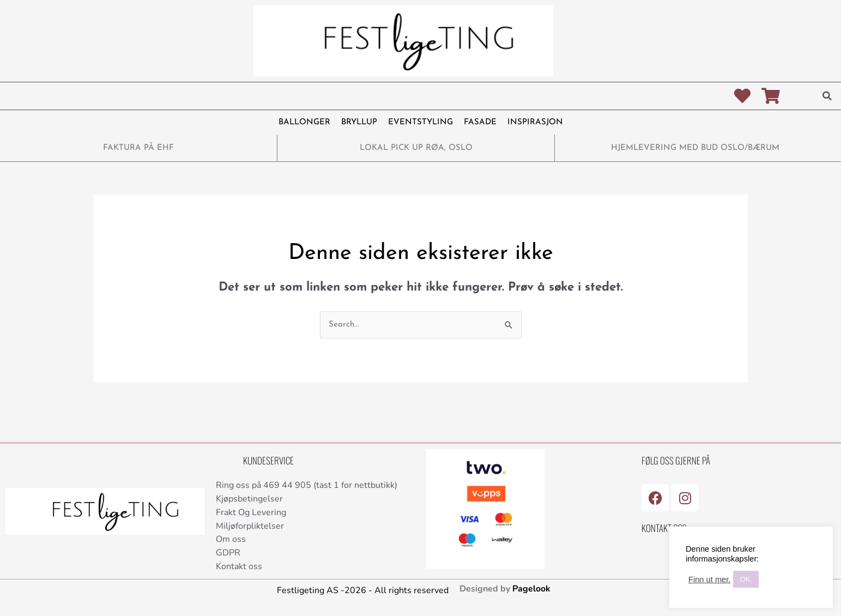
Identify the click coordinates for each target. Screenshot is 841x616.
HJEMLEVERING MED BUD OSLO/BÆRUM (695, 148)
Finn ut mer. (709, 579)
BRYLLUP (359, 122)
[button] (827, 96)
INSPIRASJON (535, 122)
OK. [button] (746, 579)
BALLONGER (304, 122)
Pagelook (531, 589)
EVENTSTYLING (420, 122)
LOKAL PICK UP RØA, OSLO (416, 148)
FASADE (480, 122)
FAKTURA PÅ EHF (138, 148)
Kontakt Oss (664, 528)
